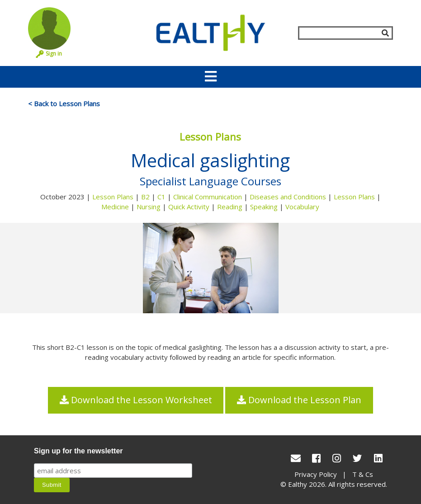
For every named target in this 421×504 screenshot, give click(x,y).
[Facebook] (316, 458)
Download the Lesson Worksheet (136, 400)
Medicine (115, 207)
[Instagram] (337, 458)
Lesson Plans (113, 197)
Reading (230, 207)
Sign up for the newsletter (78, 451)
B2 (145, 197)
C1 (161, 197)
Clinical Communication (208, 197)
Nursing (149, 207)
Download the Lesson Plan (299, 400)
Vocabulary (302, 207)
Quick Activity (189, 207)
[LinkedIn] (378, 458)
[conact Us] (296, 458)
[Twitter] (357, 458)
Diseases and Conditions (288, 197)
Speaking (264, 207)
